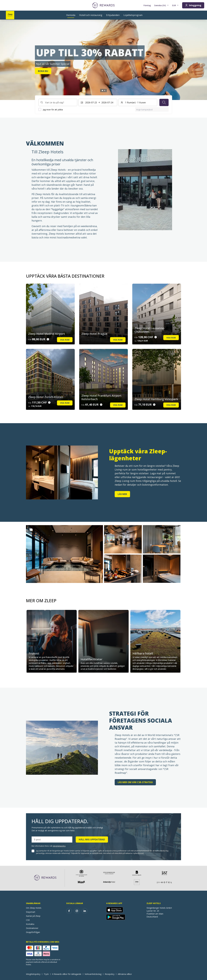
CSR (28, 920)
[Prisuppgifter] (48, 339)
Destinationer (32, 928)
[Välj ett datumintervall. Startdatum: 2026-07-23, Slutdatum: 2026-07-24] (98, 103)
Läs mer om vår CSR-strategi (135, 782)
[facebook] (69, 911)
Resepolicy (110, 974)
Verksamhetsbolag (94, 974)
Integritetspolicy (34, 974)
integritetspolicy (59, 846)
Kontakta (30, 924)
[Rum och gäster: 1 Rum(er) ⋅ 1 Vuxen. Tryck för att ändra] (138, 103)
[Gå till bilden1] (102, 91)
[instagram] (77, 911)
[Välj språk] (161, 5)
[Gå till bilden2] (105, 91)
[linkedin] (85, 911)
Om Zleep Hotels (34, 908)
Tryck (47, 974)
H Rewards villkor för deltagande (67, 974)
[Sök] (164, 103)
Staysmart (31, 912)
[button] (64, 554)
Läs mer (122, 494)
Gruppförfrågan (33, 932)
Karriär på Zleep (33, 916)
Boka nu (43, 71)
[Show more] (31, 530)
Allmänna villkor (126, 974)
